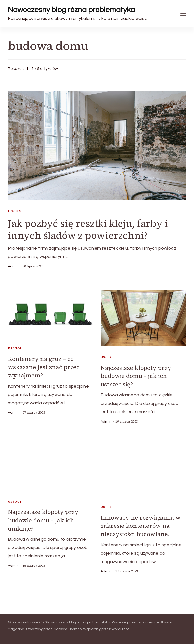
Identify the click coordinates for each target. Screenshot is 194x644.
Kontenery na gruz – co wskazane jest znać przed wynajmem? (44, 367)
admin (13, 267)
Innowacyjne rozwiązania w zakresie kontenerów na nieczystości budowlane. (141, 525)
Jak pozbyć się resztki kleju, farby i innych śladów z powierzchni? (90, 230)
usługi (15, 211)
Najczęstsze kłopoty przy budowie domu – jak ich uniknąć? (43, 520)
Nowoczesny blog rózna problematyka (71, 10)
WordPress (120, 629)
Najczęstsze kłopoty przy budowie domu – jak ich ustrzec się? (136, 376)
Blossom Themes (67, 629)
